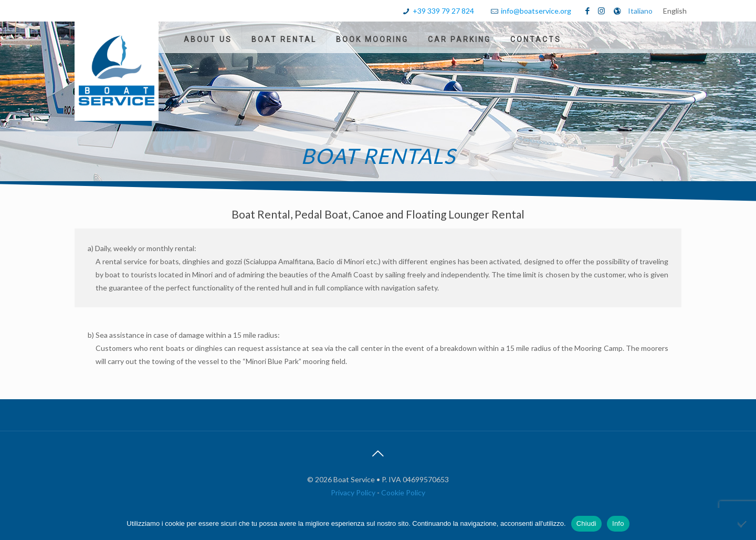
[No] (743, 524)
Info (618, 523)
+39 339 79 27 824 (443, 11)
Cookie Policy (403, 492)
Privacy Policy (354, 492)
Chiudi (586, 523)
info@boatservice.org (536, 11)
